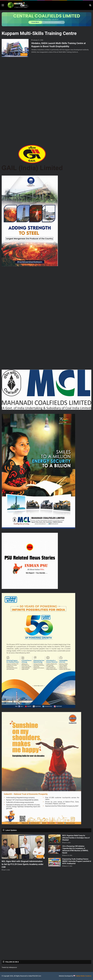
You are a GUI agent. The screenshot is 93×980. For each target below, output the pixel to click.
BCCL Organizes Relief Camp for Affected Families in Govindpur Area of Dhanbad (76, 838)
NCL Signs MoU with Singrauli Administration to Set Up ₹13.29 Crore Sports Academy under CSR (23, 864)
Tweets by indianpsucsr (9, 967)
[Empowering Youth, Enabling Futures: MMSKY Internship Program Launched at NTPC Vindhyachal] (54, 862)
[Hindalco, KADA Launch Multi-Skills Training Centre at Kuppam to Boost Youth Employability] (15, 48)
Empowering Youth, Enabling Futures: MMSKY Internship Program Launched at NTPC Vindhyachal (77, 861)
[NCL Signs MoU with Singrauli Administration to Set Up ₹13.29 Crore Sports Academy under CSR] (23, 847)
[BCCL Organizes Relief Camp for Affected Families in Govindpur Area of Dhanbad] (54, 839)
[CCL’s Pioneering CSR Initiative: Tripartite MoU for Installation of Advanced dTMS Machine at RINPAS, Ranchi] (54, 849)
